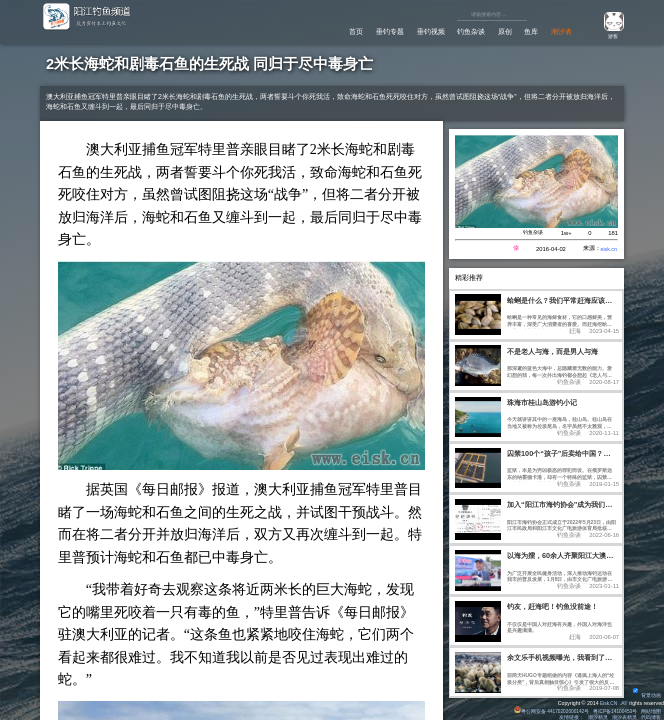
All (624, 701)
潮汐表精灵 (624, 716)
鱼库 (526, 31)
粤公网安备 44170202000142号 (546, 709)
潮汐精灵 (597, 716)
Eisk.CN (606, 701)
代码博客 (651, 716)
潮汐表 (559, 31)
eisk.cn (608, 251)
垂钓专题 (367, 31)
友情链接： (570, 716)
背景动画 (646, 693)
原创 (496, 31)
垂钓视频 (413, 31)
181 (613, 234)
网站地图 (651, 709)
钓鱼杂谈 (458, 31)
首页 (329, 31)
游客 (610, 36)
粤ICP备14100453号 (613, 709)
